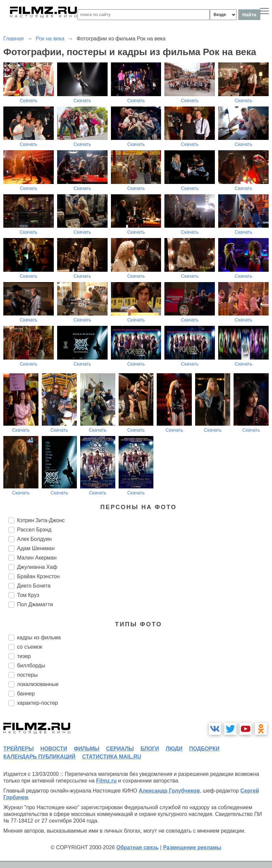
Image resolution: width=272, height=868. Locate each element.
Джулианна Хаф (37, 567)
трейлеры (19, 749)
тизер (24, 656)
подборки (204, 749)
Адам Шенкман (36, 548)
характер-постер (37, 703)
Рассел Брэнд (34, 530)
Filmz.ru (106, 781)
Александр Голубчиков (169, 791)
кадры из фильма (39, 637)
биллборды (31, 666)
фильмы (87, 749)
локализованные (38, 684)
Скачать (29, 100)
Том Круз (28, 595)
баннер (26, 694)
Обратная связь (138, 847)
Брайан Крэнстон (38, 576)
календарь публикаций (39, 757)
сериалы (120, 749)
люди (174, 749)
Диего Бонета (34, 586)
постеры (27, 675)
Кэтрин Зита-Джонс (41, 520)
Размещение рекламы (192, 847)
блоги (150, 749)
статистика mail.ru (112, 757)
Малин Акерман (37, 558)
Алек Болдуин (34, 539)
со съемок (30, 647)
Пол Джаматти (35, 604)
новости (54, 749)
